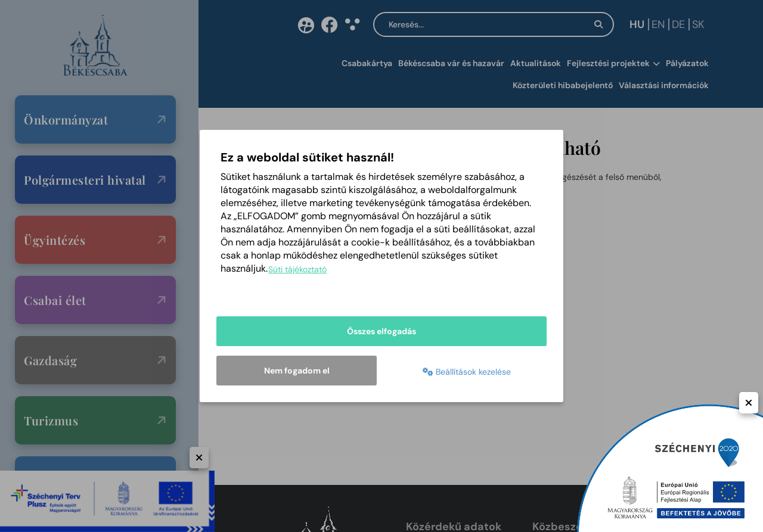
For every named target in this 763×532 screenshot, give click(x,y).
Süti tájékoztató (297, 269)
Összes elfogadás (381, 331)
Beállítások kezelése (467, 372)
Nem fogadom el (297, 371)
